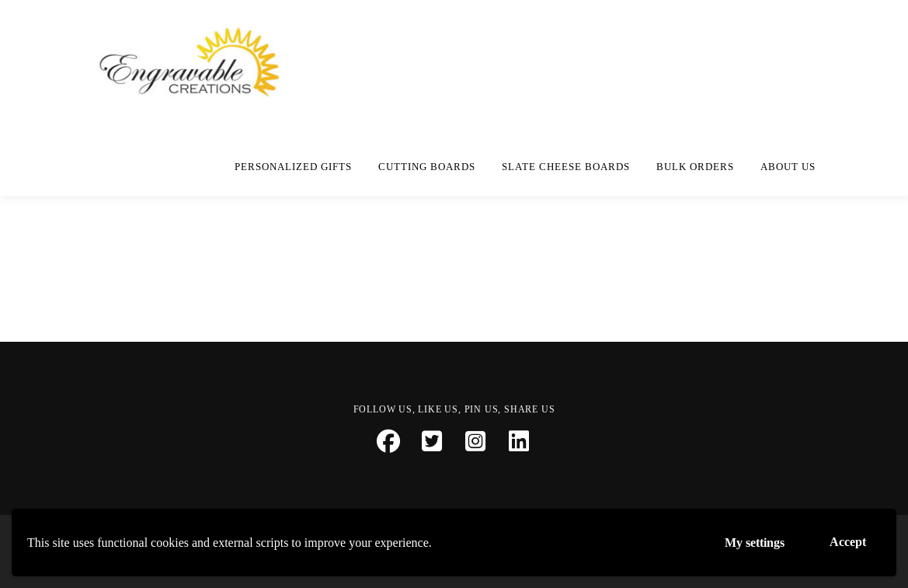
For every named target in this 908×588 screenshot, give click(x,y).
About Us (788, 167)
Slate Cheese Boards (566, 167)
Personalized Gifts (293, 167)
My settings (755, 543)
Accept (848, 542)
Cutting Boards (427, 167)
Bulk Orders (695, 167)
